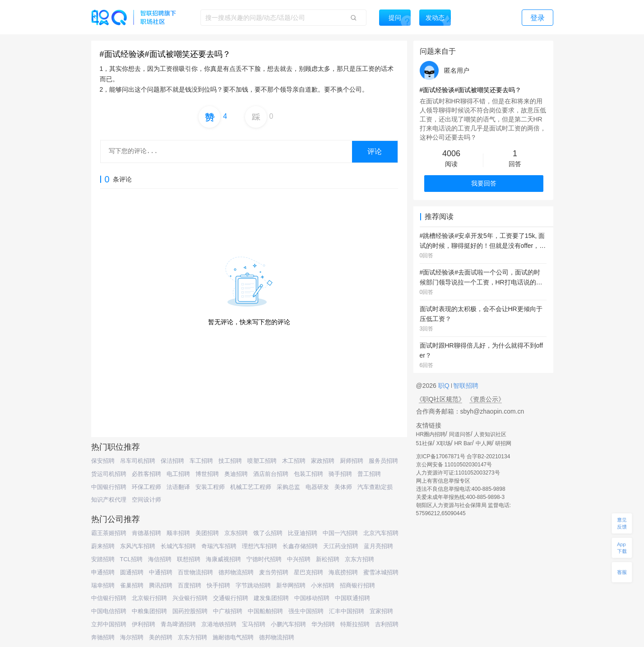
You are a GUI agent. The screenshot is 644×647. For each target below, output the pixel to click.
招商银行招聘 (357, 585)
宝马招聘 (254, 624)
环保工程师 (146, 487)
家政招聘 (323, 461)
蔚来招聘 (103, 546)
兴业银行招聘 (190, 598)
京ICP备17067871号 (441, 456)
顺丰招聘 (178, 533)
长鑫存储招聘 (300, 546)
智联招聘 (465, 386)
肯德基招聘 (146, 533)
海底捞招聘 (343, 572)
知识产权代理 (109, 500)
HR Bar (463, 443)
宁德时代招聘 (264, 559)
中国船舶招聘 (265, 611)
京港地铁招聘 (219, 624)
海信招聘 (160, 559)
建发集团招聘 (271, 598)
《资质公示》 (486, 399)
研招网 (503, 443)
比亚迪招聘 (303, 533)
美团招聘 (207, 533)
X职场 (444, 443)
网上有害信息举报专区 (443, 481)
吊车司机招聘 (138, 461)
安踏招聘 (103, 559)
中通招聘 (161, 572)
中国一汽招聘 (340, 533)
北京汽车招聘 (381, 533)
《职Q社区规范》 (441, 399)
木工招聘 (294, 461)
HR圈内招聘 (431, 434)
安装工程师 (210, 487)
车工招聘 (201, 461)
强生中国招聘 (306, 611)
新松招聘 (328, 559)
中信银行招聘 (109, 598)
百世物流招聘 (195, 572)
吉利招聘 (387, 624)
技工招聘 (230, 461)
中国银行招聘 (109, 487)
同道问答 (460, 434)
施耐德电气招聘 (233, 637)
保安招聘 (103, 461)
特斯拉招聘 (355, 624)
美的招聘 (161, 637)
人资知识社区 (490, 434)
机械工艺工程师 (251, 487)
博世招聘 (207, 474)
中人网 (484, 443)
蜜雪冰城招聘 (381, 572)
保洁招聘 (172, 461)
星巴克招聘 (308, 572)
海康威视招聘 (223, 559)
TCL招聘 (132, 559)
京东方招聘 (359, 559)
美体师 (343, 487)
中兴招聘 (299, 559)
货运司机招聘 (109, 474)
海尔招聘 (132, 637)
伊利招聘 (144, 624)
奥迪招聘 (236, 474)
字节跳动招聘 (253, 585)
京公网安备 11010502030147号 (454, 465)
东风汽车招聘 (138, 546)
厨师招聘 (352, 461)
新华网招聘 (291, 585)
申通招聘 (103, 572)
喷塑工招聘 (262, 461)
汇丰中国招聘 (347, 611)
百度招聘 (190, 585)
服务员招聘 (383, 461)
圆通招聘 (132, 572)
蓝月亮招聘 (378, 546)
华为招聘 (323, 624)
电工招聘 (178, 474)
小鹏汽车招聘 (288, 624)
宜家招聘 (381, 611)
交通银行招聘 (231, 598)
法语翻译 (178, 487)
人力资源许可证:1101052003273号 (458, 473)
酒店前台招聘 (271, 474)
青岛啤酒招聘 (178, 624)
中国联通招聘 (352, 598)
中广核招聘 (228, 611)
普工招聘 (369, 474)
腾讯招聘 (161, 585)
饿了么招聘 (268, 533)
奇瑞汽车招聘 (219, 546)
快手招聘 (218, 585)
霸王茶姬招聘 (109, 533)
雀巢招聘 (132, 585)
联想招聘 (189, 559)
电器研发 (317, 487)
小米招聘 (323, 585)
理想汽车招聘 (259, 546)
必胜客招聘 (146, 474)
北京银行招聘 (149, 598)
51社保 (424, 443)
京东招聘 (236, 533)
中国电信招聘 (109, 611)
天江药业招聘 (341, 546)
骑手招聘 (340, 474)
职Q (445, 386)
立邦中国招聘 (109, 624)
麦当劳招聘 (274, 572)
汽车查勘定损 (375, 487)
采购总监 (288, 487)
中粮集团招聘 (149, 611)
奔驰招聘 (103, 637)
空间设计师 (146, 500)
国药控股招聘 (190, 611)
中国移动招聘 (312, 598)
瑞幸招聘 (103, 585)
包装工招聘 (308, 474)
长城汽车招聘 (178, 546)
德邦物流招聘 (236, 572)
